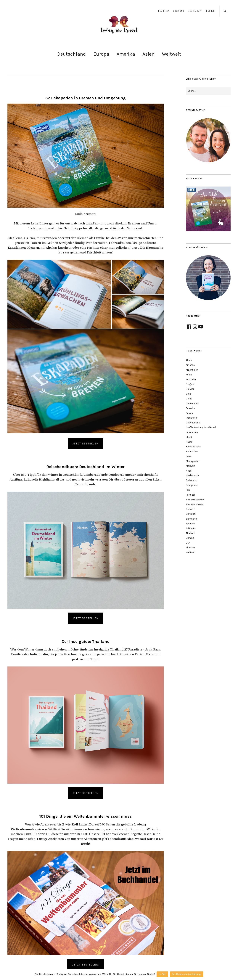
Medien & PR (195, 11)
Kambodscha (193, 447)
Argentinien (192, 370)
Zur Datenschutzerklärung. (187, 974)
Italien (189, 442)
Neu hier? (164, 11)
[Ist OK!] (233, 974)
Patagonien (192, 485)
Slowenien (191, 519)
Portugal (190, 495)
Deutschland (71, 54)
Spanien (190, 524)
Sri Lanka (191, 528)
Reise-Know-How (195, 500)
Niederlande (192, 475)
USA (188, 543)
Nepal (189, 471)
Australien (191, 379)
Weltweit (171, 54)
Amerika (126, 54)
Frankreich (191, 418)
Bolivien (190, 389)
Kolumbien (192, 451)
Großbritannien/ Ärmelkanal (201, 427)
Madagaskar (193, 461)
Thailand (190, 533)
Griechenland (193, 423)
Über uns (179, 11)
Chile (189, 394)
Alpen (189, 360)
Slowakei (191, 514)
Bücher (210, 11)
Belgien (190, 384)
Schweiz (190, 509)
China (189, 399)
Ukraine (190, 538)
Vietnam (190, 548)
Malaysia (191, 466)
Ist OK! (162, 974)
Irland (189, 437)
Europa (101, 54)
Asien (148, 54)
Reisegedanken (194, 504)
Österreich (192, 480)
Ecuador (190, 408)
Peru (188, 490)
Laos (189, 456)
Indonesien (192, 432)
